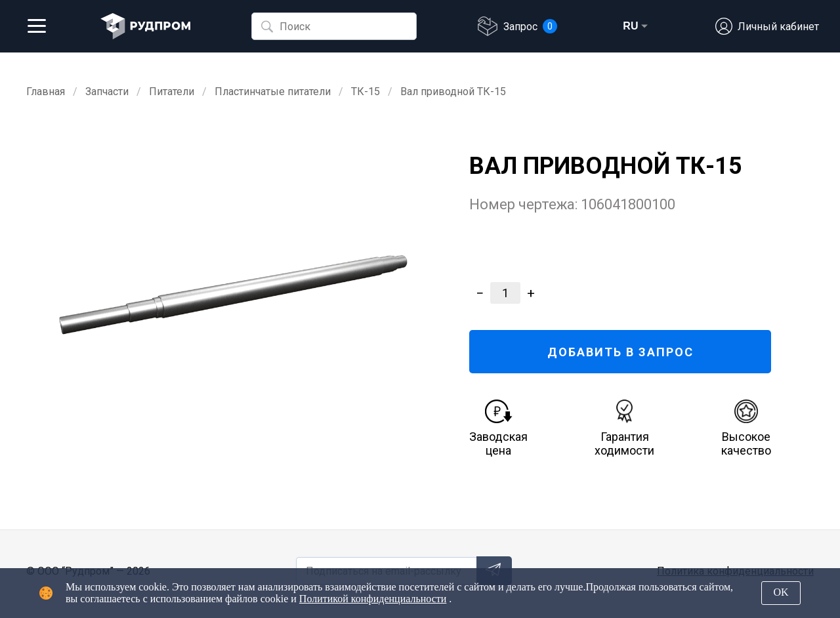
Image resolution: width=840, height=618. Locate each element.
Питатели (172, 92)
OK (781, 592)
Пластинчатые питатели (273, 92)
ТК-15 (366, 92)
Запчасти (107, 92)
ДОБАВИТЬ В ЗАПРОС (620, 352)
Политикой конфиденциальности (373, 599)
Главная (46, 92)
